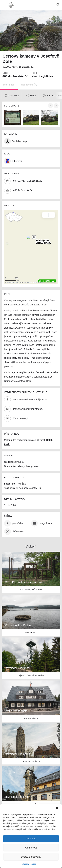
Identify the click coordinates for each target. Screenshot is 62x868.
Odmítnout (31, 848)
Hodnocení (29, 85)
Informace (9, 85)
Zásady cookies (29, 864)
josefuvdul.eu (17, 462)
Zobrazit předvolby (31, 857)
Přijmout (31, 838)
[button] (57, 808)
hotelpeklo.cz (33, 466)
